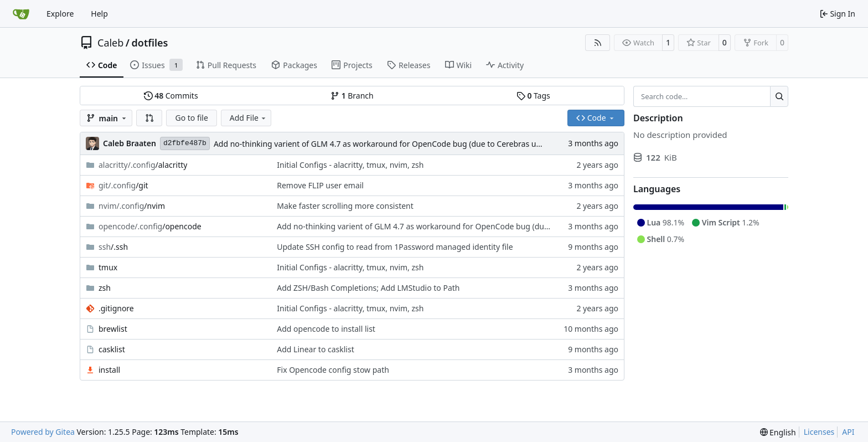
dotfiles (150, 43)
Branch (352, 96)
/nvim (132, 206)
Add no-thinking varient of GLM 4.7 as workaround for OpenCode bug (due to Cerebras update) (387, 144)
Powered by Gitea (43, 432)
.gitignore (116, 308)
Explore (60, 14)
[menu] (778, 432)
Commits (171, 96)
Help (99, 14)
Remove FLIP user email (320, 185)
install (109, 370)
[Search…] (779, 96)
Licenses (819, 432)
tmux (108, 267)
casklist (112, 349)
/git (123, 185)
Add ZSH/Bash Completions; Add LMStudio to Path (368, 288)
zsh (105, 288)
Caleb (110, 43)
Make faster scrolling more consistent (345, 206)
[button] (149, 118)
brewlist (113, 329)
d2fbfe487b (185, 143)
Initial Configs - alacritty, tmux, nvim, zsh (350, 165)
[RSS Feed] (598, 43)
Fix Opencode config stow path (333, 370)
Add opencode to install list (326, 329)
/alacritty (143, 165)
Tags (533, 96)
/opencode (150, 226)
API (848, 432)
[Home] (21, 14)
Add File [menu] (249, 118)
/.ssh (113, 247)
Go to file (191, 118)
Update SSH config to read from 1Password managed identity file (395, 247)
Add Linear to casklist (315, 349)
